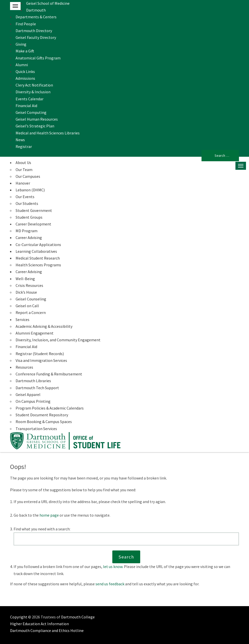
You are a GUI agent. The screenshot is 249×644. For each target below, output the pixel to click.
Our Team (24, 170)
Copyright (19, 617)
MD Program (27, 231)
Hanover (23, 183)
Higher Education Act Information (39, 624)
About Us (23, 163)
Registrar (24, 146)
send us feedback (110, 584)
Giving (21, 44)
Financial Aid (26, 106)
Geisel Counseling (31, 299)
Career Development (33, 224)
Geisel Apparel (28, 394)
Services (22, 319)
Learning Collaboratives (36, 251)
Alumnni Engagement (35, 333)
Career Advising (29, 237)
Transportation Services (36, 429)
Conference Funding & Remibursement (49, 374)
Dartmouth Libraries (33, 381)
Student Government (34, 210)
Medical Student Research (38, 258)
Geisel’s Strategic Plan (35, 126)
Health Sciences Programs (38, 265)
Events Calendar (30, 99)
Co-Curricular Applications (38, 245)
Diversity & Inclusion (33, 92)
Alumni (22, 65)
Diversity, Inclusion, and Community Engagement (58, 340)
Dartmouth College (78, 617)
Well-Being (25, 279)
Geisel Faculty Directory (36, 37)
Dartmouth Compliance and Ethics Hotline (47, 630)
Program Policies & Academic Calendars (50, 408)
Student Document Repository (42, 415)
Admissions (25, 78)
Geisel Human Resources (37, 119)
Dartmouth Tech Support (37, 388)
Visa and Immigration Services (41, 360)
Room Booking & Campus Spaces (44, 422)
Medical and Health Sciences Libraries (48, 133)
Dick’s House (26, 292)
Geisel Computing (31, 112)
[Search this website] (126, 539)
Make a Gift (25, 51)
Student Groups (29, 217)
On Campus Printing (33, 401)
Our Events (25, 197)
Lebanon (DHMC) (30, 190)
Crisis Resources (29, 285)
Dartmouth (36, 10)
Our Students (27, 203)
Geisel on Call (27, 306)
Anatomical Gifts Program (38, 58)
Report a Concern (31, 312)
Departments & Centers (36, 17)
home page (49, 515)
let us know (113, 567)
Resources (24, 367)
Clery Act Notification (34, 85)
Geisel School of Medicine (48, 3)
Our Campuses (28, 176)
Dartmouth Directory (34, 31)
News (20, 140)
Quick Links (25, 71)
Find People (26, 24)
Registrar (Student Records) (40, 354)
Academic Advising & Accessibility (44, 326)
